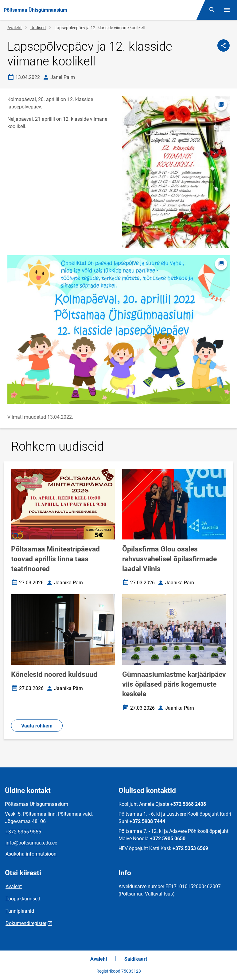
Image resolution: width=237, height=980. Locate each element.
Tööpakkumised (23, 899)
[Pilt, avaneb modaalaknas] (118, 329)
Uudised (38, 28)
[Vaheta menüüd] (227, 10)
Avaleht (15, 28)
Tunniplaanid (20, 911)
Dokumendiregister (26, 923)
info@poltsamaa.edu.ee (31, 843)
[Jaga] (223, 45)
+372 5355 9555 (23, 832)
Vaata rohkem (37, 726)
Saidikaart (136, 959)
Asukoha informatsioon (31, 854)
